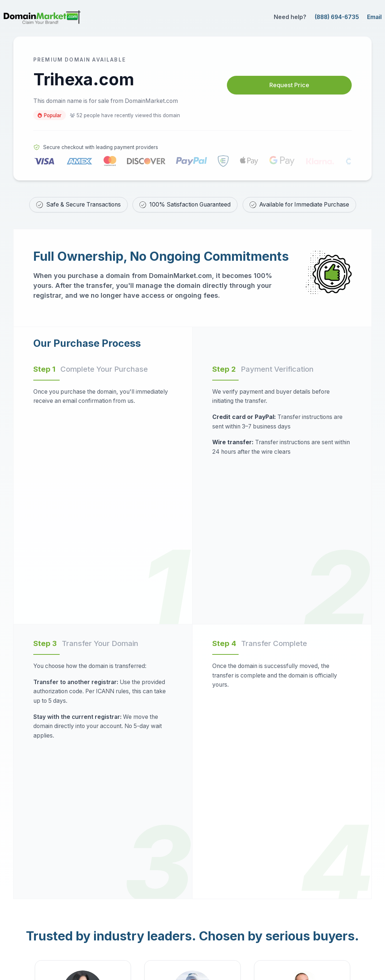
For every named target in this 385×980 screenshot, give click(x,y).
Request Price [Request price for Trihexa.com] (289, 85)
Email (374, 17)
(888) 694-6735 (337, 17)
